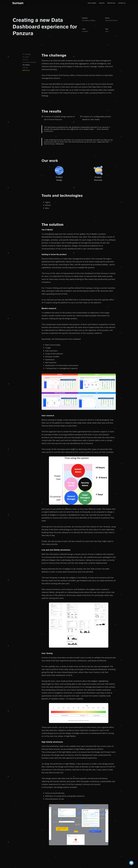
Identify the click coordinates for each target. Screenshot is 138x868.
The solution (26, 65)
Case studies (92, 3)
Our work (25, 60)
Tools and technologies (29, 62)
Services (102, 3)
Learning (25, 67)
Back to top (26, 70)
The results (26, 57)
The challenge (27, 54)
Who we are (111, 3)
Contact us (122, 3)
